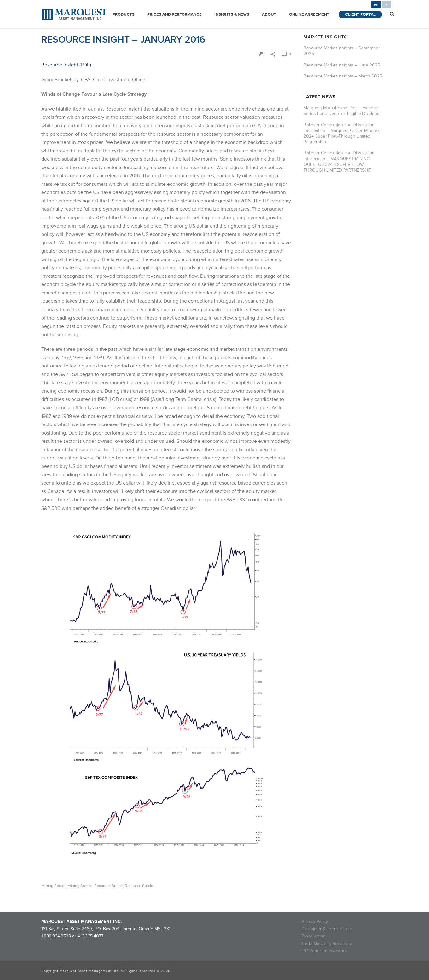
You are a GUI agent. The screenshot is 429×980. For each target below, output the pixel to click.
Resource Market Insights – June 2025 (342, 65)
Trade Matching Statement (327, 944)
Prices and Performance (174, 14)
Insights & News (232, 14)
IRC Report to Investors (324, 951)
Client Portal (360, 14)
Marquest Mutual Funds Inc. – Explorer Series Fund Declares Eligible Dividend (342, 111)
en (376, 5)
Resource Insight (60, 65)
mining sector (53, 886)
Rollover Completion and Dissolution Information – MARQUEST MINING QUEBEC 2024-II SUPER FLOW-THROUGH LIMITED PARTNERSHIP (339, 162)
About (269, 14)
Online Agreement (309, 14)
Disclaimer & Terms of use (327, 929)
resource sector (109, 886)
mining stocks (80, 886)
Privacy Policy (315, 922)
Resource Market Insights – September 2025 (342, 51)
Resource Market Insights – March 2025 (343, 76)
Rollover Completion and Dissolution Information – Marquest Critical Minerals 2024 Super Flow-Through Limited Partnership (342, 134)
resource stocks (139, 886)
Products (124, 14)
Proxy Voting (313, 936)
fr (386, 5)
